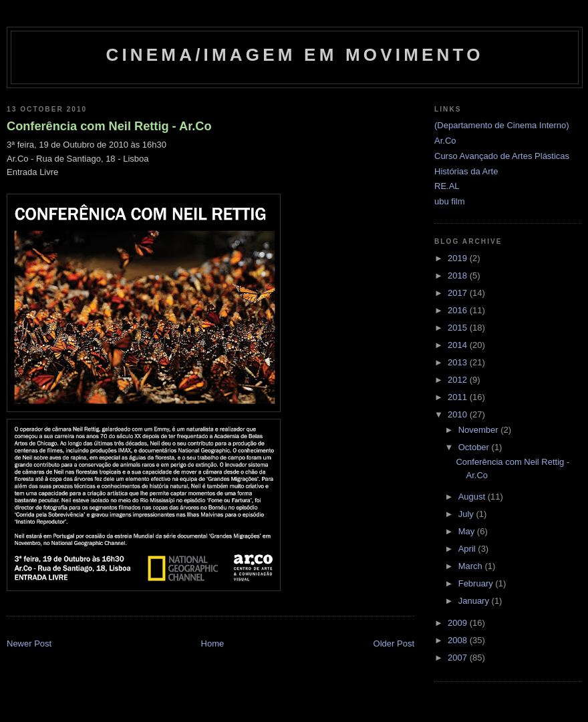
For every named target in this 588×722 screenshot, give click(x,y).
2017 (459, 293)
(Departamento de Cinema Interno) (502, 125)
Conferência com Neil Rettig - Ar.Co (109, 126)
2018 (459, 276)
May (468, 531)
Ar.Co (445, 141)
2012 (459, 380)
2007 (459, 658)
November (480, 430)
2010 (459, 414)
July (467, 514)
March (472, 566)
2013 (459, 362)
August (473, 497)
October (475, 447)
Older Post (394, 644)
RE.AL (447, 186)
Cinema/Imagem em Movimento (294, 55)
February (477, 583)
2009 (459, 623)
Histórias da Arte (466, 171)
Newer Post (29, 644)
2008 (459, 640)
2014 (459, 345)
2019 (459, 258)
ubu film (450, 201)
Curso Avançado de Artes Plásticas (502, 156)
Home (213, 644)
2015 (459, 328)
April (468, 549)
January (475, 601)
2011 (459, 397)
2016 (459, 310)
